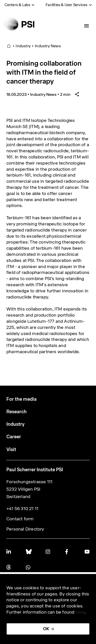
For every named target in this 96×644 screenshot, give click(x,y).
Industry (23, 46)
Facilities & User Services (66, 5)
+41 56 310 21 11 (22, 509)
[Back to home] (19, 24)
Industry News (48, 46)
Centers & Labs (18, 5)
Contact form (20, 519)
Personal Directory (25, 529)
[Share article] (77, 94)
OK (46, 629)
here (80, 612)
